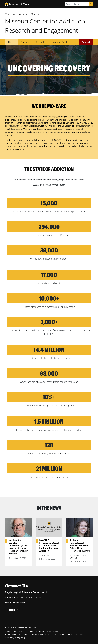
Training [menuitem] (25, 42)
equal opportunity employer (25, 627)
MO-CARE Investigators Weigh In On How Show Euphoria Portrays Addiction (49, 546)
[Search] (91, 4)
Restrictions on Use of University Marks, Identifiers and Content (29, 634)
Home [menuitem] (11, 43)
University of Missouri (20, 4)
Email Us (14, 610)
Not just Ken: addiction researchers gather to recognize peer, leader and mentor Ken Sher (18, 547)
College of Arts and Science (23, 14)
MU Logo (7, 4)
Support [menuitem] (86, 42)
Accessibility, (10, 638)
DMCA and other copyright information (69, 634)
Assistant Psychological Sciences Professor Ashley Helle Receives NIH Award (80, 546)
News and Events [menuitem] (60, 43)
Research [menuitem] (40, 43)
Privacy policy (20, 638)
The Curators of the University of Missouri (29, 631)
